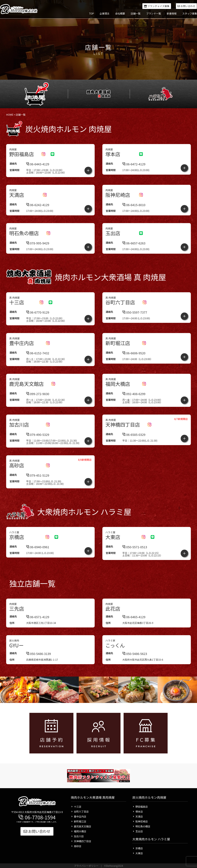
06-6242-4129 (38, 205)
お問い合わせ (186, 6)
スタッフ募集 (190, 13)
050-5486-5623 (135, 662)
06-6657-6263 (134, 243)
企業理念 (105, 13)
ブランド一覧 (154, 13)
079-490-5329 (38, 443)
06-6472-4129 (134, 164)
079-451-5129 (38, 484)
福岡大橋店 (80, 831)
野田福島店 (142, 807)
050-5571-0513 (135, 555)
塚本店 (139, 811)
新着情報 (172, 13)
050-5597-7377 (135, 312)
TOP (91, 13)
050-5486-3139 (39, 662)
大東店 (139, 853)
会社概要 (120, 13)
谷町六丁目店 (81, 811)
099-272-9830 (38, 394)
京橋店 (139, 848)
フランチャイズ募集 (157, 6)
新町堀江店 (80, 821)
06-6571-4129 (38, 626)
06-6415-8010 (134, 205)
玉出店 (139, 831)
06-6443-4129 (38, 164)
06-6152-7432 (38, 353)
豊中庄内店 (80, 816)
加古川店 (79, 836)
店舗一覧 (136, 13)
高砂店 (78, 846)
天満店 (139, 816)
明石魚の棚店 (143, 826)
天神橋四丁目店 (82, 841)
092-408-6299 (134, 394)
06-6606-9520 (134, 353)
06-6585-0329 (134, 443)
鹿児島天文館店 (82, 826)
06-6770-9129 (38, 312)
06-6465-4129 (134, 626)
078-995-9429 (38, 243)
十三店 (78, 807)
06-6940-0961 (38, 555)
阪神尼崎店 (142, 821)
